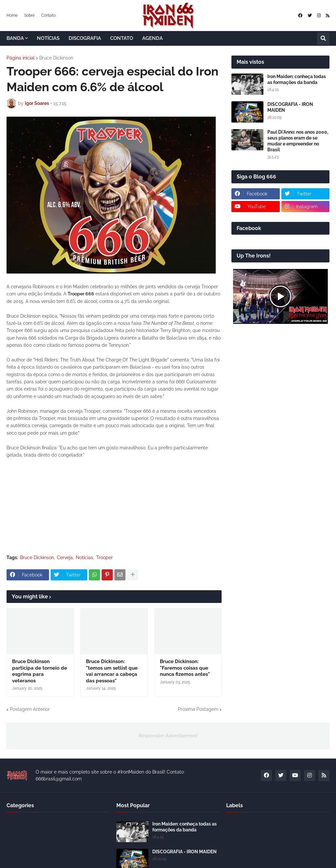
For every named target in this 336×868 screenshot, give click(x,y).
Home (12, 15)
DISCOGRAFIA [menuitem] (85, 38)
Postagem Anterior (30, 709)
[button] (323, 39)
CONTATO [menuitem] (122, 38)
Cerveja (65, 558)
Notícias (84, 558)
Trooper (104, 558)
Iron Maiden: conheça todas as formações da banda (297, 79)
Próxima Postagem (198, 709)
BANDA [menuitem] (15, 38)
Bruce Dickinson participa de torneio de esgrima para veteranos (40, 671)
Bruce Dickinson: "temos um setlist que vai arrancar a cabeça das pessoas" (112, 671)
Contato (48, 15)
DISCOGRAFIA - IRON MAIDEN (290, 107)
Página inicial (21, 58)
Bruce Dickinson (56, 58)
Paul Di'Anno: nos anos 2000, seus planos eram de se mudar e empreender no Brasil (298, 141)
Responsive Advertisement (168, 736)
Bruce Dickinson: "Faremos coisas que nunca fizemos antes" (185, 668)
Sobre (29, 15)
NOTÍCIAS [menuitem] (48, 38)
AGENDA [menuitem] (152, 38)
